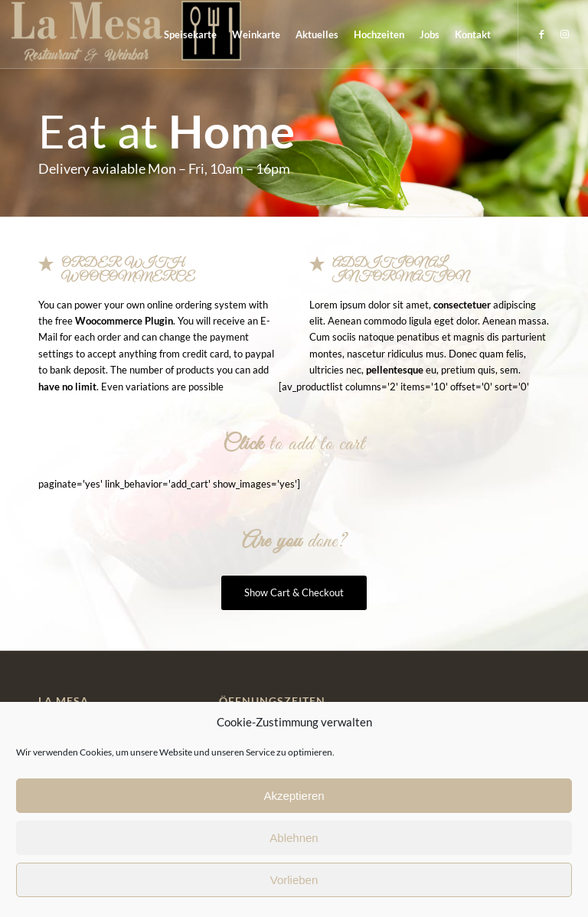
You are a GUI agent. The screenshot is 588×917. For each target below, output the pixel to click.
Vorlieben (294, 880)
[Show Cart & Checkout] (294, 593)
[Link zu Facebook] (542, 34)
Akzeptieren (294, 796)
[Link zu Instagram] (565, 34)
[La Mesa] (126, 34)
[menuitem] (190, 34)
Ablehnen (294, 838)
